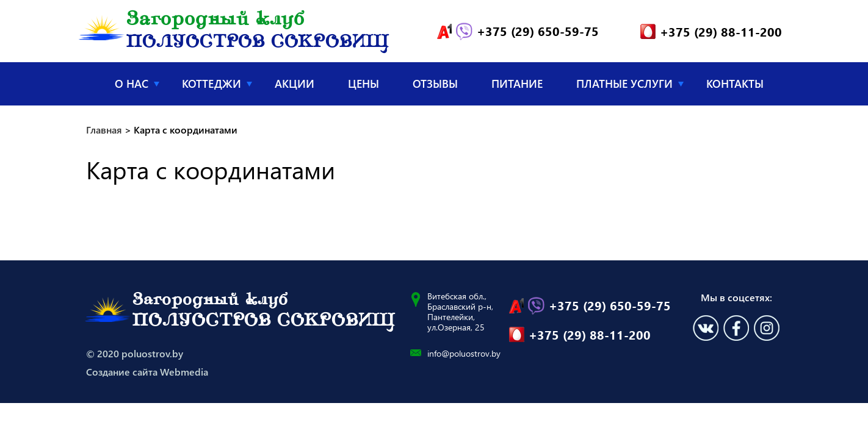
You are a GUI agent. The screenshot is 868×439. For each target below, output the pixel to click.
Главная (97, 83)
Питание (517, 84)
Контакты (735, 84)
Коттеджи (212, 84)
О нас (132, 84)
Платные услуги (624, 84)
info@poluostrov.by (464, 353)
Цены (363, 84)
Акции (295, 84)
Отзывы (435, 84)
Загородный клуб (258, 31)
